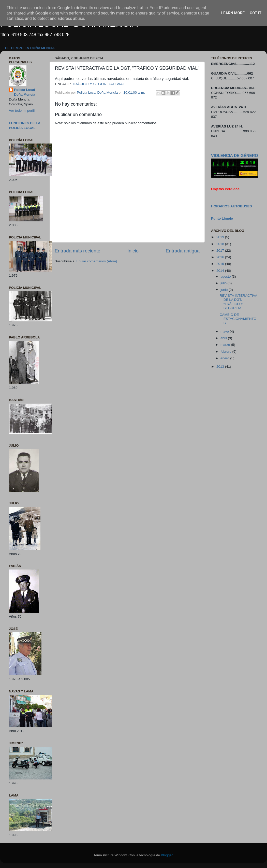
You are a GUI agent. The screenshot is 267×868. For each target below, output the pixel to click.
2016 (221, 257)
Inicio (133, 251)
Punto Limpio (222, 218)
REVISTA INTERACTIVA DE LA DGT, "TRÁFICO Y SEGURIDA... (238, 302)
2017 (221, 251)
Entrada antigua (183, 251)
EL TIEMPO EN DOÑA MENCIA (30, 48)
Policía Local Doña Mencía (25, 92)
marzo (226, 345)
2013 (221, 367)
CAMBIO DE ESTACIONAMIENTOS (238, 319)
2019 (221, 237)
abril (224, 338)
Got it (256, 13)
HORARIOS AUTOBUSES (232, 206)
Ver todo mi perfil (22, 111)
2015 (221, 264)
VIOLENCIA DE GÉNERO (234, 156)
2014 (221, 271)
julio (224, 283)
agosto (226, 276)
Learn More (233, 13)
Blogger (167, 855)
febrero (226, 352)
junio (225, 290)
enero (225, 358)
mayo (225, 331)
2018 (221, 244)
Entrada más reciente (78, 251)
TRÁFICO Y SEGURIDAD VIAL (98, 84)
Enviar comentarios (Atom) (97, 261)
